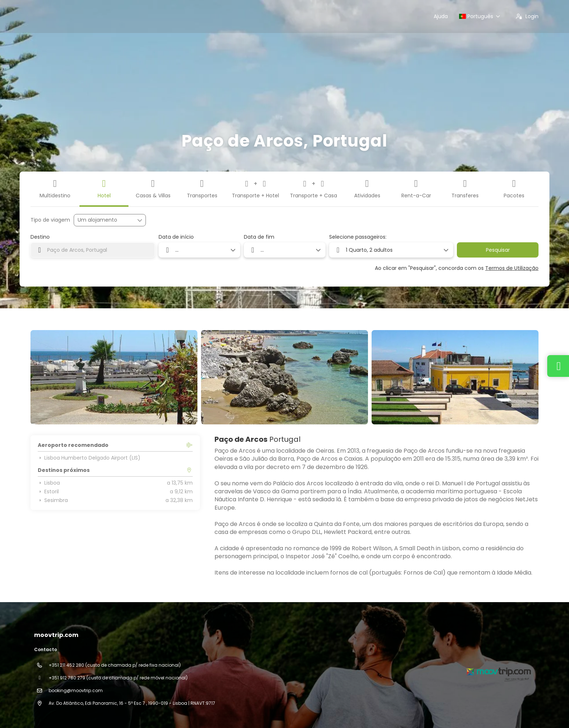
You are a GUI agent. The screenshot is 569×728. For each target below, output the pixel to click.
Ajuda (441, 16)
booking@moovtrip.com (76, 690)
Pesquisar (498, 250)
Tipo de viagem (50, 220)
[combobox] (93, 250)
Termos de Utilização (512, 268)
